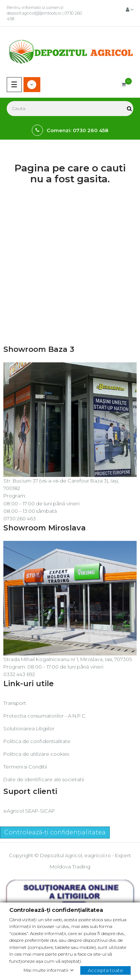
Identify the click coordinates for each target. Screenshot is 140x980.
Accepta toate (105, 970)
